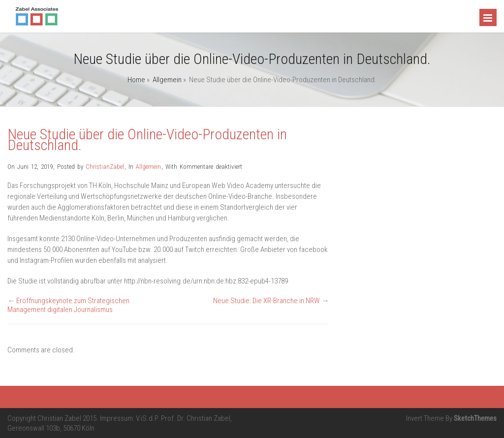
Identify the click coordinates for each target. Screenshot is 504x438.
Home (136, 80)
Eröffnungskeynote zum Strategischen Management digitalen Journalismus (68, 305)
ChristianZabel (105, 167)
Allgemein (167, 80)
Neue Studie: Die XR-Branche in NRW (267, 301)
